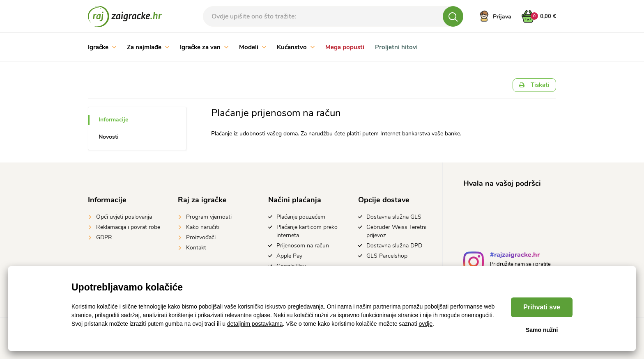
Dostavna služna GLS (394, 217)
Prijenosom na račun (303, 246)
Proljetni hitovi (396, 47)
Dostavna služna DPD (394, 246)
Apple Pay (289, 256)
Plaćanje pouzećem (301, 217)
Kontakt (196, 248)
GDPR (104, 237)
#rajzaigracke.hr (515, 256)
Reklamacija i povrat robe (128, 227)
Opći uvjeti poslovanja (124, 217)
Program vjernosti (209, 217)
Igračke (102, 47)
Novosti (109, 137)
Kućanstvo (296, 47)
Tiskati (534, 85)
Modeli (253, 47)
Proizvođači (201, 237)
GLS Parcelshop (387, 256)
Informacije (113, 120)
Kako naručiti (203, 227)
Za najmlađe (148, 47)
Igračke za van (204, 47)
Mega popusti (345, 47)
